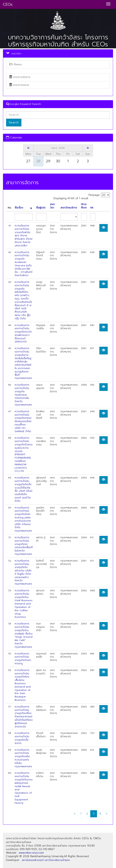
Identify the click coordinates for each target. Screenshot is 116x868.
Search (14, 122)
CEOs (8, 4)
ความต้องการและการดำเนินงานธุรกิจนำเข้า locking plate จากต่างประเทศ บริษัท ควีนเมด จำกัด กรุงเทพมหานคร (23, 519)
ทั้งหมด (16, 64)
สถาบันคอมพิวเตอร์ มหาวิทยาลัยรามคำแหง (46, 860)
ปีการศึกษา (84, 206)
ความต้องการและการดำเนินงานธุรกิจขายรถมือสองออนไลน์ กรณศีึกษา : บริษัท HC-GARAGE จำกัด (23, 421)
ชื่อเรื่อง (23, 208)
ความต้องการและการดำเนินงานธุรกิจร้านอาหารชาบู (23, 659)
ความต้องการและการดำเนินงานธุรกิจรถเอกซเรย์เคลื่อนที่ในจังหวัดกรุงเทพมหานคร (24, 546)
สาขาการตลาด (19, 85)
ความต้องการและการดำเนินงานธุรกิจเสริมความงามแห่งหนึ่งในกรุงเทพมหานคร (23, 758)
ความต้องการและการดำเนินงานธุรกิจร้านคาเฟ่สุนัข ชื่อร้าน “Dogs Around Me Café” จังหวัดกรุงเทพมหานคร (24, 635)
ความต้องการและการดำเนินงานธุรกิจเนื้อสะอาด (22, 738)
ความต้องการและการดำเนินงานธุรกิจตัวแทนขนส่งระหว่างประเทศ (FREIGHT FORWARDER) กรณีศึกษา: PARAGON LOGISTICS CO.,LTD (24, 454)
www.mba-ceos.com (31, 853)
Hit (92, 208)
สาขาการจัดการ (20, 77)
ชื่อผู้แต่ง (41, 208)
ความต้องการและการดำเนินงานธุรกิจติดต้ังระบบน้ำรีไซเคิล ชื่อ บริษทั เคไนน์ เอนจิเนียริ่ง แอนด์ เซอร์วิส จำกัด (23, 489)
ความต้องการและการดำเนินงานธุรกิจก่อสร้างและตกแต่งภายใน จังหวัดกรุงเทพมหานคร (23, 395)
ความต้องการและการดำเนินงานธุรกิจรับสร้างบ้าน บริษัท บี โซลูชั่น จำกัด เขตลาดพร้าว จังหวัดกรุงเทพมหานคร (23, 572)
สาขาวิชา (52, 206)
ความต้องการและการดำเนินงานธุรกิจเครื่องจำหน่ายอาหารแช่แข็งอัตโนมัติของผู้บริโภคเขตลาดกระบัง (24, 717)
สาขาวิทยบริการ (69, 208)
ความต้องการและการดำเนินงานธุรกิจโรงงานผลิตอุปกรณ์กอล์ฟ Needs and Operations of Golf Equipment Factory (24, 788)
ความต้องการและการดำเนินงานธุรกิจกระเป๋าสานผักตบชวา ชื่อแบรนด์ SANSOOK (23, 334)
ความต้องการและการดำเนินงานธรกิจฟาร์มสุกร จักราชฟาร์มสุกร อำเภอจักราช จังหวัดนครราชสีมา (24, 236)
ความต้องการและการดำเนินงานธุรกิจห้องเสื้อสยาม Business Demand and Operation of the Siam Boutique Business (23, 685)
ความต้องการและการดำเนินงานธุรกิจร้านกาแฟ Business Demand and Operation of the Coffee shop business (24, 604)
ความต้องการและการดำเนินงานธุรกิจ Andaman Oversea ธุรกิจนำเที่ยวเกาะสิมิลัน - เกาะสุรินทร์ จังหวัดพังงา (24, 264)
